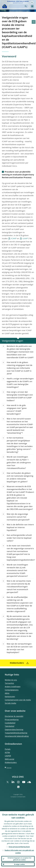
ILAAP (25, 238)
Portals (8, 749)
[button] (32, 2)
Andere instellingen (13, 687)
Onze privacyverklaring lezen (19, 847)
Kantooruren (10, 696)
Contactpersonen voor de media (18, 700)
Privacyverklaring (12, 720)
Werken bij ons (11, 680)
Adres (7, 693)
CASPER (8, 756)
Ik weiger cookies (19, 864)
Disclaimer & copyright (14, 716)
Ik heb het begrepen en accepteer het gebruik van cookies (19, 859)
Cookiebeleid (10, 723)
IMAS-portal (10, 759)
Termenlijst (9, 683)
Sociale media (10, 703)
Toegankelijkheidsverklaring (16, 733)
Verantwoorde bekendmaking (17, 736)
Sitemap (9, 768)
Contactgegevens (12, 690)
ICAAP (14, 238)
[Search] (17, 6)
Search (26, 6)
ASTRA (7, 752)
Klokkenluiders (11, 762)
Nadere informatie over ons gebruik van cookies (19, 852)
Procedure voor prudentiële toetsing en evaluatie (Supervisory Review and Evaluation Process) (18, 175)
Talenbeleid (10, 726)
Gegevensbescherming (14, 729)
